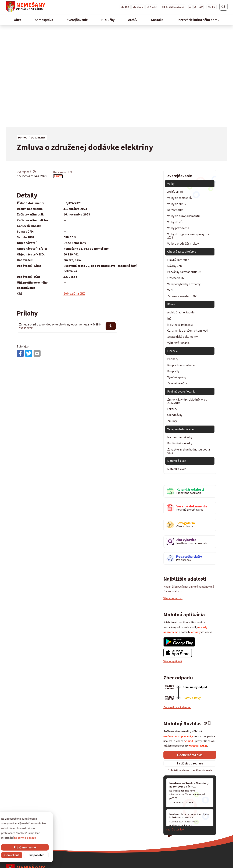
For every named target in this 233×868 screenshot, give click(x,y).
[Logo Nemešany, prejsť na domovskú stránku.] (25, 7)
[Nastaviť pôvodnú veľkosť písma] (195, 7)
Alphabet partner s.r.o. (51, 858)
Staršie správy (175, 733)
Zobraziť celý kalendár (177, 611)
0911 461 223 (169, 834)
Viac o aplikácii (173, 565)
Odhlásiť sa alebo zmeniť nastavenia (190, 674)
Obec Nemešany (97, 858)
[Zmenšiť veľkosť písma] (190, 7)
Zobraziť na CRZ (74, 197)
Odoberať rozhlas (190, 658)
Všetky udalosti (173, 502)
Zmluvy (58, 80)
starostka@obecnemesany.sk (180, 838)
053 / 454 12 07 (170, 830)
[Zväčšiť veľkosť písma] (201, 7)
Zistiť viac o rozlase (190, 667)
